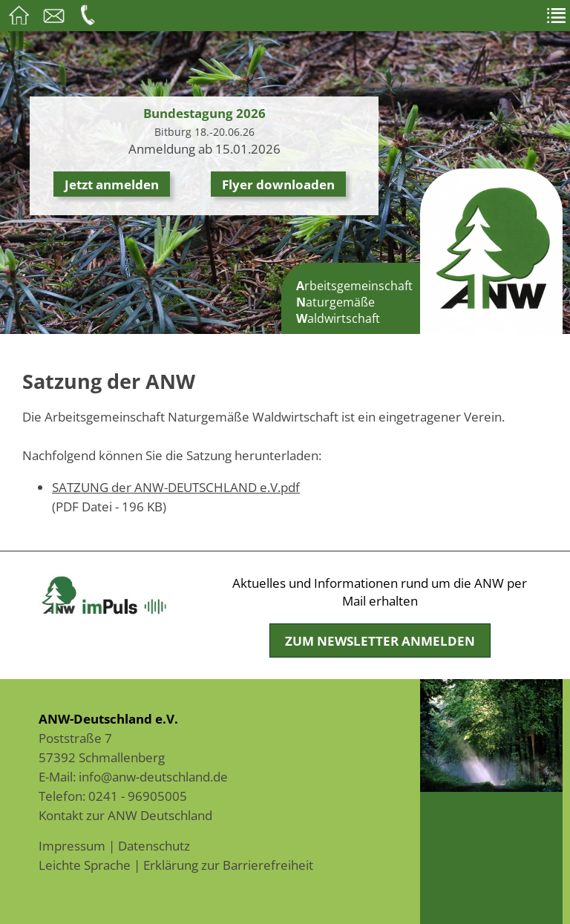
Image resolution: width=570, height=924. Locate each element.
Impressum (72, 845)
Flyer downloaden (278, 184)
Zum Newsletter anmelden (380, 640)
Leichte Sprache (85, 865)
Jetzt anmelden (112, 184)
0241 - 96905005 (138, 796)
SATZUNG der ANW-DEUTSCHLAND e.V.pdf (176, 487)
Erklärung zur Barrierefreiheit (228, 865)
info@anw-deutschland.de (153, 776)
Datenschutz (154, 845)
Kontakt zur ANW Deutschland (125, 815)
